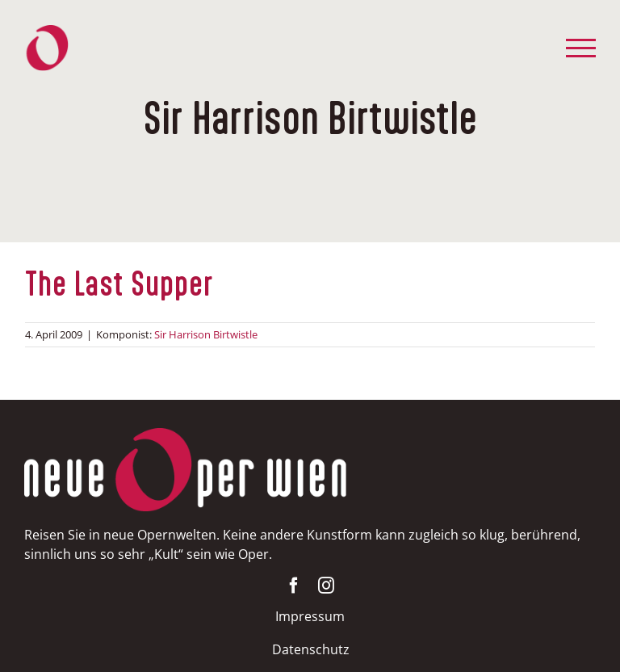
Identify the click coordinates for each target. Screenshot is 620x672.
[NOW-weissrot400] (186, 435)
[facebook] (294, 586)
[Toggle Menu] (581, 48)
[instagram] (326, 586)
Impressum (310, 616)
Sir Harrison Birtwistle (206, 334)
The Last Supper (119, 286)
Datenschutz (310, 649)
